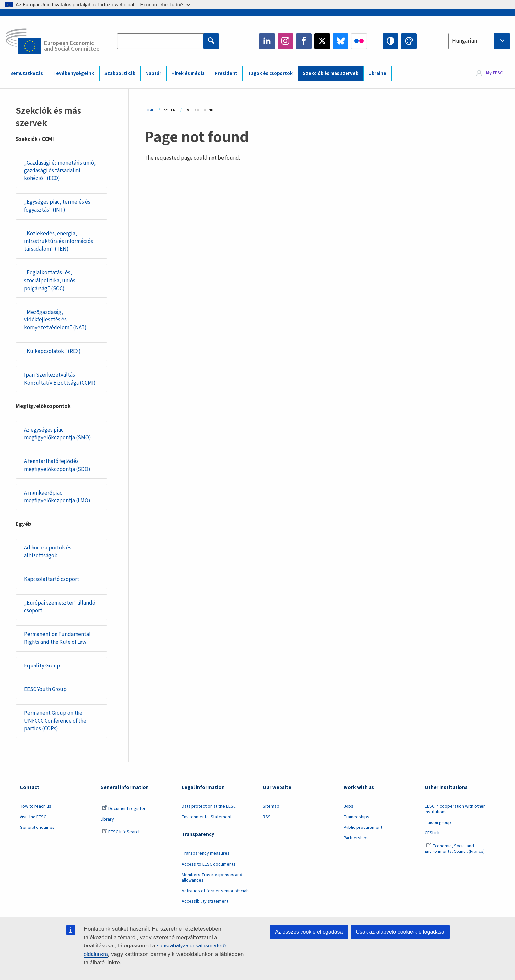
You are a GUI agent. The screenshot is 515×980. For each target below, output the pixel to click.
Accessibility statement (205, 901)
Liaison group (438, 823)
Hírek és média (188, 73)
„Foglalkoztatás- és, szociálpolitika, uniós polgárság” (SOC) (50, 280)
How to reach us (35, 806)
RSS (267, 817)
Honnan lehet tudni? (165, 4)
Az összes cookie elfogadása (309, 932)
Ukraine (377, 73)
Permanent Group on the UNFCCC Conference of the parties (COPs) (55, 721)
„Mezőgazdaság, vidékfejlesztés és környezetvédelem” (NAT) (55, 320)
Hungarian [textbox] (464, 41)
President (226, 73)
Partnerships (356, 838)
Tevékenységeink (74, 73)
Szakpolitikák (120, 73)
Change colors (409, 41)
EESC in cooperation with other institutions (455, 809)
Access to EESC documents (209, 864)
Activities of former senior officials (216, 891)
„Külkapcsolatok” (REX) (52, 351)
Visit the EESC (33, 817)
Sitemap (271, 806)
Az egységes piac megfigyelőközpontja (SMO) (57, 434)
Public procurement (363, 828)
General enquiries (37, 828)
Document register (124, 809)
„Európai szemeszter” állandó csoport (60, 607)
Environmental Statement (207, 817)
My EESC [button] (494, 73)
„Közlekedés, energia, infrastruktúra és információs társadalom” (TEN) (58, 241)
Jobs (348, 806)
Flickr (359, 41)
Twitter (322, 41)
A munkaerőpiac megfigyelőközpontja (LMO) (57, 497)
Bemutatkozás (27, 73)
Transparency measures (206, 853)
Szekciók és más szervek (331, 73)
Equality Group (42, 666)
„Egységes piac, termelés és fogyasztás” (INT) (57, 206)
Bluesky (341, 41)
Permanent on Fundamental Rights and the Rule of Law (57, 638)
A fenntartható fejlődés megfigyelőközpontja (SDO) (57, 465)
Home (149, 110)
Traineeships (356, 817)
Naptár (153, 73)
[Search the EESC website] (165, 41)
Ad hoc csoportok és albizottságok (48, 552)
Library (107, 819)
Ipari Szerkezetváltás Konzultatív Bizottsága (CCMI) (60, 379)
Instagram (285, 41)
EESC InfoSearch (121, 832)
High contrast (391, 41)
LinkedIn (267, 41)
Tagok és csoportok (270, 73)
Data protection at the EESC (209, 806)
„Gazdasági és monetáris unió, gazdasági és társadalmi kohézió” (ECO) (60, 171)
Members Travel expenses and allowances (212, 878)
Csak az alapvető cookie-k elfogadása (400, 932)
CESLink (432, 833)
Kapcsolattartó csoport (52, 579)
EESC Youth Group (45, 689)
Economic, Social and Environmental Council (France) (455, 849)
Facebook (304, 41)
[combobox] (479, 41)
